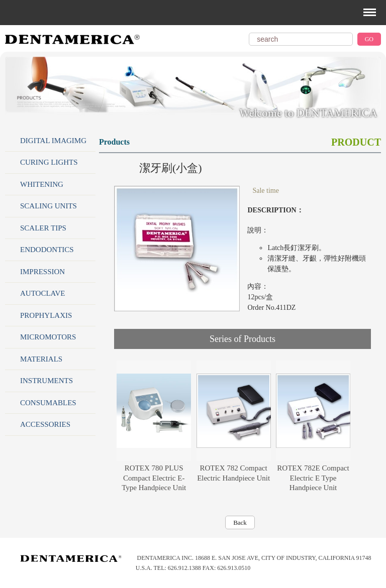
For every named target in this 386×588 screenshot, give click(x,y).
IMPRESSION (42, 272)
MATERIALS (41, 359)
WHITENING (42, 184)
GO (369, 39)
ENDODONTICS (47, 250)
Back (240, 522)
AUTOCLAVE (42, 293)
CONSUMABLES (48, 403)
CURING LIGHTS (49, 162)
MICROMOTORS (48, 337)
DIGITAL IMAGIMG (53, 141)
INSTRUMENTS (46, 381)
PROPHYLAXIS (46, 315)
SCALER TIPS (43, 228)
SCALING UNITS (49, 206)
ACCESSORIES (45, 424)
